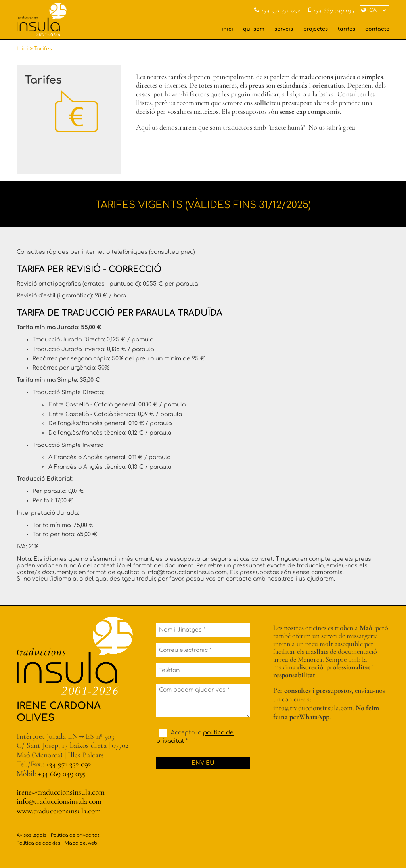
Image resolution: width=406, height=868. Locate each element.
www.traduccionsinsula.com (59, 811)
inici (227, 29)
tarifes (347, 29)
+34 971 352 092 (277, 10)
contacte (377, 29)
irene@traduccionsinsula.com (61, 792)
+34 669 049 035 (331, 10)
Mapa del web (81, 843)
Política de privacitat (75, 835)
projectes (316, 29)
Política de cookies (38, 843)
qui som (254, 29)
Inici (22, 49)
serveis (284, 29)
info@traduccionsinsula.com (59, 801)
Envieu (203, 763)
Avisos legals (32, 835)
